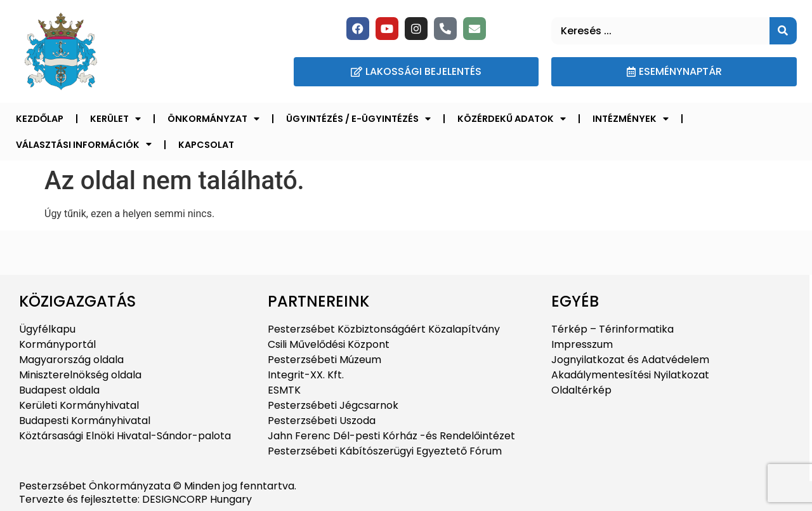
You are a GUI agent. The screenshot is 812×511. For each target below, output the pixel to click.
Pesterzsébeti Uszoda (322, 421)
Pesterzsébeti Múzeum (324, 360)
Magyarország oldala (71, 360)
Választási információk (84, 144)
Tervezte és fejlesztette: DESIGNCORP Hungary (135, 499)
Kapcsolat (206, 145)
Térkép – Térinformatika (612, 329)
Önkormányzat (213, 119)
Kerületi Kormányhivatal (79, 405)
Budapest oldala (59, 390)
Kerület (115, 119)
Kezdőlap (40, 119)
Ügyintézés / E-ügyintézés (358, 119)
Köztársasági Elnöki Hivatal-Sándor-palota (125, 436)
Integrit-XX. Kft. (306, 375)
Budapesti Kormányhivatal (85, 421)
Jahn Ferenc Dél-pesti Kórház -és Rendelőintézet (391, 436)
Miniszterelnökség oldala (80, 375)
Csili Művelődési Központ (329, 344)
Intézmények (631, 119)
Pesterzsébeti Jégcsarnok (333, 405)
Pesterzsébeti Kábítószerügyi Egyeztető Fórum (385, 451)
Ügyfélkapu (47, 329)
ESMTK (284, 390)
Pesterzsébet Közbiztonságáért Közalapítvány (384, 329)
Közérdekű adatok (512, 119)
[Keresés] (783, 31)
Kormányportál (57, 344)
